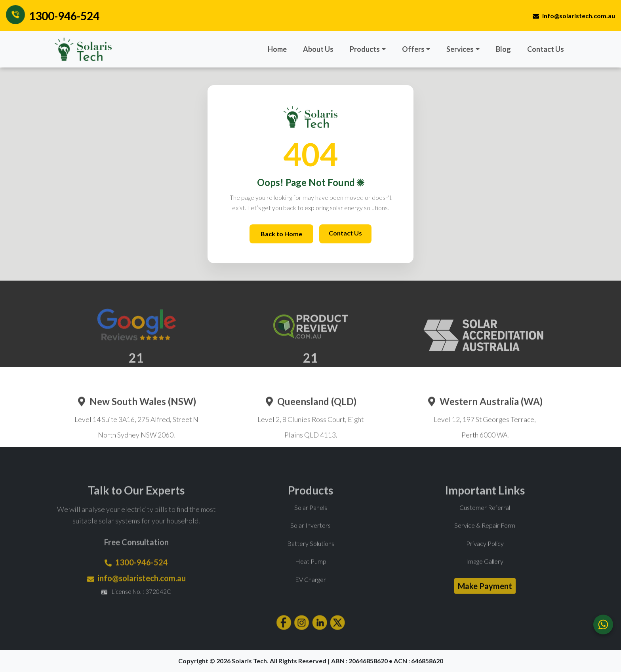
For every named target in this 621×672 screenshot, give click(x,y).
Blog (503, 49)
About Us (318, 49)
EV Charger (310, 589)
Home (277, 49)
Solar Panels (311, 517)
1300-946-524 (64, 16)
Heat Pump (311, 572)
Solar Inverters (310, 536)
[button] (368, 49)
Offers (413, 49)
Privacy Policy (485, 553)
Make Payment (485, 596)
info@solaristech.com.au (574, 16)
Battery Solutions (311, 553)
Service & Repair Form (485, 536)
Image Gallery (485, 572)
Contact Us (546, 49)
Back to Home (281, 234)
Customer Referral (485, 517)
